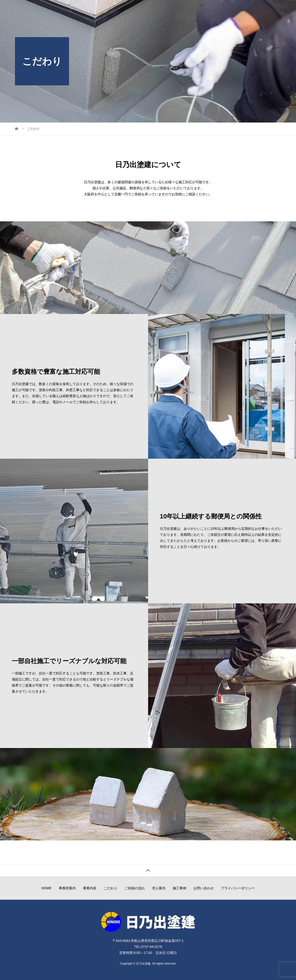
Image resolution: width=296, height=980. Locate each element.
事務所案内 (131, 8)
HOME (110, 8)
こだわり (174, 8)
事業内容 (153, 8)
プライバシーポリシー (238, 888)
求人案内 (222, 8)
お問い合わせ (267, 8)
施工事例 (243, 8)
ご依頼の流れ (198, 8)
